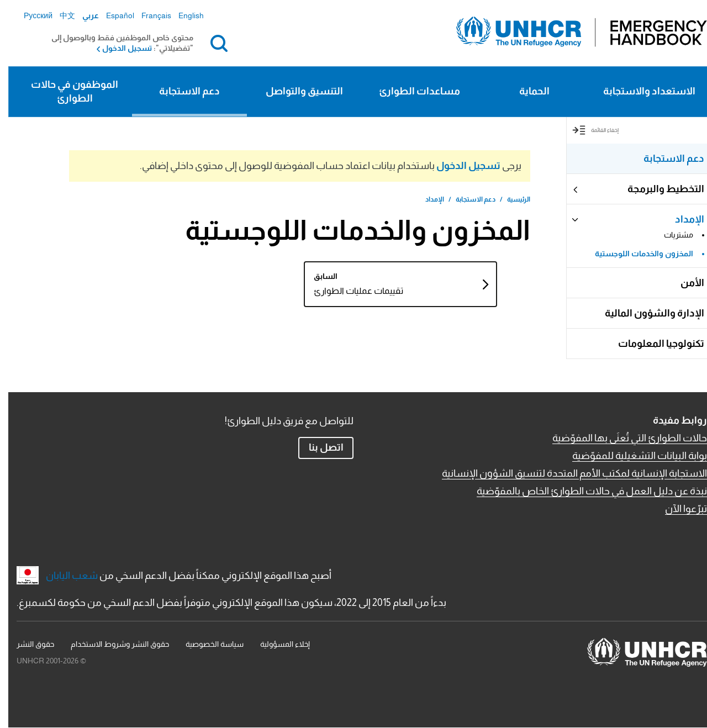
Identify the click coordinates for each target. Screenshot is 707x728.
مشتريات (670, 235)
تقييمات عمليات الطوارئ (324, 291)
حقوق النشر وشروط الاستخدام (112, 644)
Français (148, 15)
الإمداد (681, 219)
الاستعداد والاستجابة (641, 91)
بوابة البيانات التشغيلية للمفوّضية (631, 456)
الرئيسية (510, 199)
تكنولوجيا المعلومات (653, 344)
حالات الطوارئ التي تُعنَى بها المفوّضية (621, 438)
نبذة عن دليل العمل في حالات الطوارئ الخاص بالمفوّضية (584, 491)
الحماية (526, 91)
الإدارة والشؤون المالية (646, 313)
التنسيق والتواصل (296, 91)
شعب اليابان (64, 576)
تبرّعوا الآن (678, 509)
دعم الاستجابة (181, 91)
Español (112, 15)
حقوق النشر (27, 644)
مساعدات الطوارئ (411, 91)
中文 (59, 15)
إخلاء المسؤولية (277, 644)
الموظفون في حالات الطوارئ (66, 91)
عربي (82, 15)
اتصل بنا (318, 447)
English (183, 15)
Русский (30, 15)
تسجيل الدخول (119, 48)
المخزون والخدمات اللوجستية (636, 254)
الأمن (684, 283)
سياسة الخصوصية (206, 644)
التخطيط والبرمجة (658, 189)
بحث (209, 43)
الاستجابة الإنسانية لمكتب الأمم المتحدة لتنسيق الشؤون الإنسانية (566, 473)
